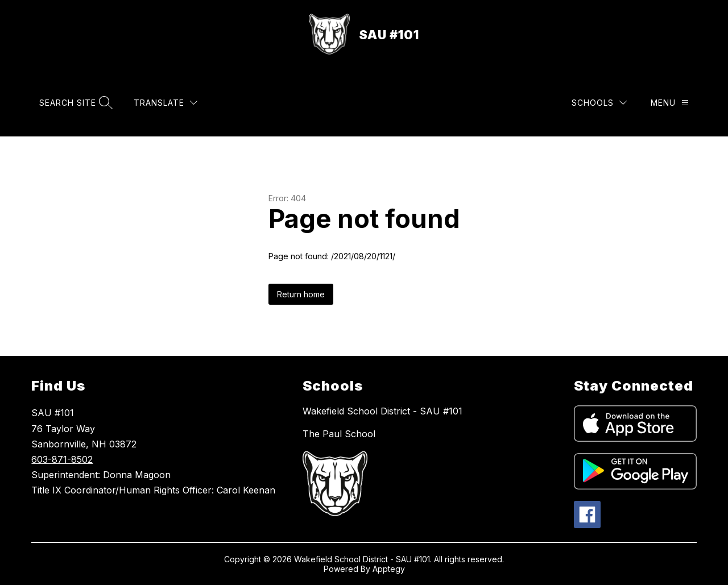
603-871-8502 (62, 459)
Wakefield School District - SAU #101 (382, 411)
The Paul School (339, 434)
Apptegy (389, 569)
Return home (301, 294)
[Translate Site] (166, 103)
